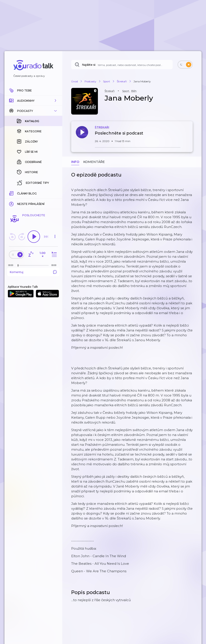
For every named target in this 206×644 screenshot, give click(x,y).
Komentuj (33, 272)
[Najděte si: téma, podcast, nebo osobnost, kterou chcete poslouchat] (122, 65)
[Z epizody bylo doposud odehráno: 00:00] (12, 265)
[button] (33, 101)
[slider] (18, 266)
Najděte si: (89, 65)
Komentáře (94, 162)
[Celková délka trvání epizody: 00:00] (55, 265)
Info (75, 162)
